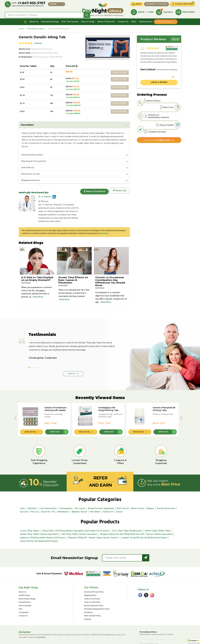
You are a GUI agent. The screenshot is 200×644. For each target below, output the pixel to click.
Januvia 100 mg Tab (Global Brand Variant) (39, 531)
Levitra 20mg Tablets (30, 521)
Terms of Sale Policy (92, 593)
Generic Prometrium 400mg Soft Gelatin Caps (55, 400)
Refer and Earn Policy (92, 606)
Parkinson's (108, 502)
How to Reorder (25, 596)
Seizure (119, 502)
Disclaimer (88, 603)
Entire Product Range (27, 589)
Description (28, 124)
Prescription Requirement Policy (97, 599)
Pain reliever (95, 502)
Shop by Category (165, 20)
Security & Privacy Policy (94, 582)
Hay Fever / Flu (48, 502)
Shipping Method (31, 180)
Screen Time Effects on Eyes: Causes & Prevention (73, 270)
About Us (34, 20)
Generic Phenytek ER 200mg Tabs (164, 399)
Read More (38, 287)
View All (175, 38)
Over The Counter (70, 20)
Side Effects (28, 167)
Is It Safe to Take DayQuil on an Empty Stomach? (37, 269)
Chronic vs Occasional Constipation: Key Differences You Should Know (110, 272)
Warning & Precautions (35, 160)
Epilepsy (150, 499)
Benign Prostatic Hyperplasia (101, 499)
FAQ (20, 599)
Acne (22, 499)
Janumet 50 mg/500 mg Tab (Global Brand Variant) (145, 528)
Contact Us (123, 20)
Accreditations (25, 593)
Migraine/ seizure (79, 502)
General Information (33, 154)
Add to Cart (120, 71)
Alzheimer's (33, 499)
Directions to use (31, 174)
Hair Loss (35, 502)
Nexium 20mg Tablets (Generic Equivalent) (39, 525)
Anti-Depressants (49, 499)
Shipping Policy (90, 586)
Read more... (104, 224)
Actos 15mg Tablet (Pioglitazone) (127, 521)
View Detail (30, 422)
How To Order (88, 20)
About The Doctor (106, 20)
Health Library (146, 20)
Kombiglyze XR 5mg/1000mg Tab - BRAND (109, 400)
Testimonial (24, 603)
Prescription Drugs (50, 20)
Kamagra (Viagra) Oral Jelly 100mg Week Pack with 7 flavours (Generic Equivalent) (136, 525)
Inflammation (63, 502)
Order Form (158, 139)
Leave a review (159, 81)
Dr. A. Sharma (45, 197)
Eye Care (24, 502)
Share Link (120, 191)
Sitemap (88, 610)
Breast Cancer (138, 499)
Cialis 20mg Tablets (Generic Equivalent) (79, 525)
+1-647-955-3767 (32, 3)
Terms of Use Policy (92, 589)
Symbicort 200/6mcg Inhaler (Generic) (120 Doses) (43, 528)
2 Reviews (38, 42)
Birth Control (123, 499)
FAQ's (134, 20)
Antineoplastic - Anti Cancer (72, 499)
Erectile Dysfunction (166, 499)
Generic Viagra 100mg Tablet (158, 521)
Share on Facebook (93, 191)
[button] (194, 641)
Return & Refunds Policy (94, 596)
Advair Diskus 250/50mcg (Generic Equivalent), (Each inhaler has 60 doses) (76, 521)
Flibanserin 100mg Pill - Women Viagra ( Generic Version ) (93, 528)
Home (21, 27)
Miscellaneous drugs (36, 27)
